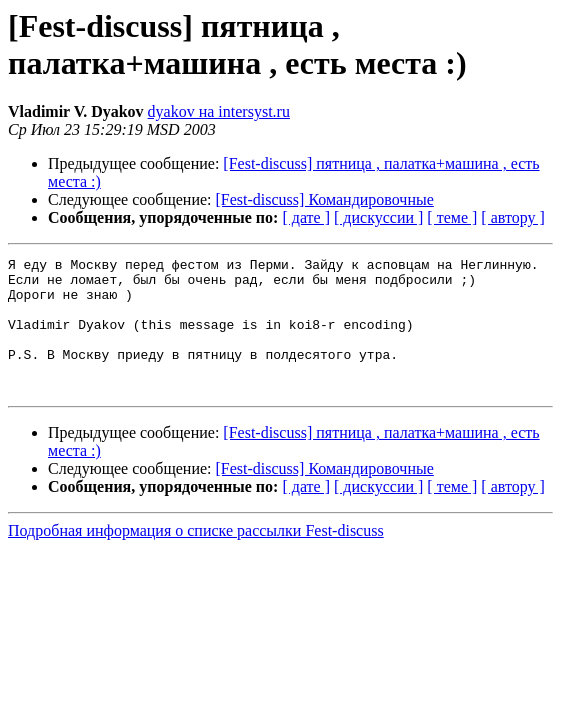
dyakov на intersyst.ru (219, 111)
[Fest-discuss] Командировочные (325, 199)
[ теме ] (452, 217)
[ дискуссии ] (378, 217)
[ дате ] (306, 217)
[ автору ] (512, 217)
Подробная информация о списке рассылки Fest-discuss (196, 557)
